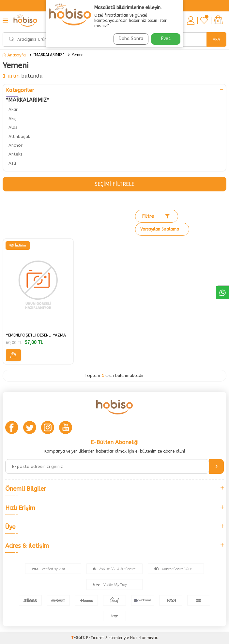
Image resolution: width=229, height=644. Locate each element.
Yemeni (78, 55)
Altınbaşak (19, 136)
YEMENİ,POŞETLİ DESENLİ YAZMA (36, 335)
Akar (13, 109)
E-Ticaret (95, 638)
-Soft (79, 638)
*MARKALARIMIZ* (49, 55)
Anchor (15, 145)
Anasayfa (14, 55)
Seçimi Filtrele (114, 184)
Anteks (15, 154)
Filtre (156, 216)
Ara (216, 39)
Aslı (12, 163)
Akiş (13, 119)
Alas (13, 127)
